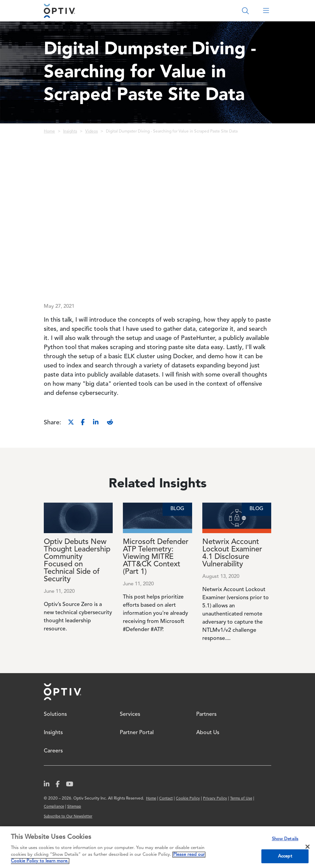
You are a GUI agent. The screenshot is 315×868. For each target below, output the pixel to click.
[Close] (308, 847)
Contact (166, 799)
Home (49, 132)
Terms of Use (241, 799)
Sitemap (74, 807)
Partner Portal (137, 733)
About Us (208, 733)
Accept (285, 856)
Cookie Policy (188, 799)
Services (130, 714)
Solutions (55, 714)
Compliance (54, 807)
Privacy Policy (215, 799)
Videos (91, 132)
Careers (53, 751)
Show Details (285, 839)
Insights (70, 132)
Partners (206, 714)
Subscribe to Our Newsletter (68, 817)
